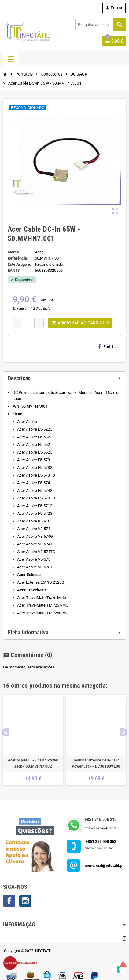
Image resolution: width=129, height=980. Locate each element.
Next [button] (124, 732)
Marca (13, 252)
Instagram (25, 901)
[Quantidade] (28, 323)
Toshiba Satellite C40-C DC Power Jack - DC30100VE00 (96, 763)
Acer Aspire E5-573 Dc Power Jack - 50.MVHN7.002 (33, 763)
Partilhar (108, 346)
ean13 (14, 270)
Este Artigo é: (19, 264)
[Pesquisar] (100, 25)
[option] (33, 740)
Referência (17, 258)
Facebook (9, 901)
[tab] (64, 378)
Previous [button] (5, 732)
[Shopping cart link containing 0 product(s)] (114, 41)
